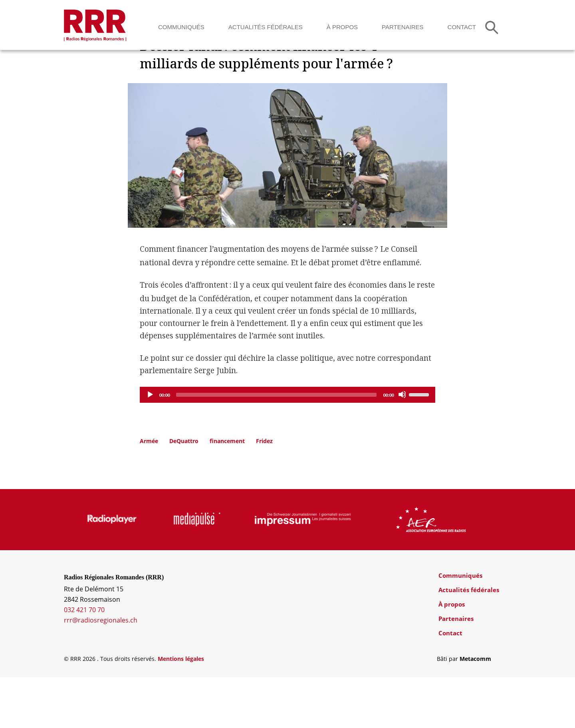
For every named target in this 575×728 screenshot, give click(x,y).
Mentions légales (181, 709)
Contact (462, 27)
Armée (149, 492)
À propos (342, 27)
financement (227, 492)
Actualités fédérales (266, 27)
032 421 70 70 (84, 660)
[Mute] (402, 445)
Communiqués (181, 27)
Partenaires (402, 27)
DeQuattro (184, 492)
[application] (287, 446)
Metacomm (475, 709)
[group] (109, 570)
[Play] (150, 445)
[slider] (276, 446)
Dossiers (155, 78)
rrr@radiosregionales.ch (101, 671)
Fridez (264, 492)
